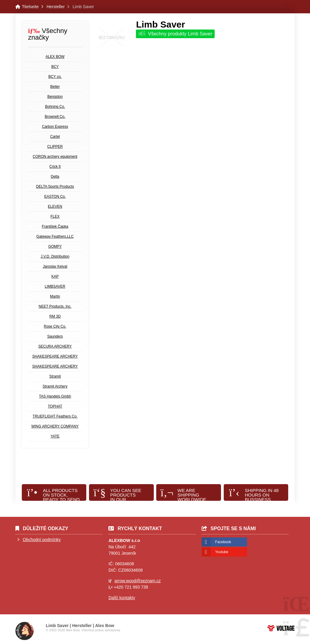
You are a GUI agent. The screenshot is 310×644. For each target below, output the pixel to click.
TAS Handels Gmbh (55, 396)
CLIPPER (55, 147)
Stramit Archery (55, 386)
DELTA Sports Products (55, 187)
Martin (55, 296)
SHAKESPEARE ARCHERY (55, 356)
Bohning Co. (55, 107)
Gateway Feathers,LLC (55, 236)
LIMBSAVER (55, 286)
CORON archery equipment (55, 157)
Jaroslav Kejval (55, 266)
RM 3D (55, 316)
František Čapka (55, 226)
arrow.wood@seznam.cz (138, 581)
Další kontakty (122, 598)
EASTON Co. (55, 197)
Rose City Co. (55, 326)
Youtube (222, 552)
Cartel (55, 137)
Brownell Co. (55, 117)
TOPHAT (55, 406)
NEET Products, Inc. (55, 306)
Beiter (55, 87)
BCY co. (55, 77)
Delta (55, 177)
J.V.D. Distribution (55, 256)
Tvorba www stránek (281, 628)
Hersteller (56, 7)
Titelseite (30, 7)
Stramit (55, 376)
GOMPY (55, 246)
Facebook (223, 542)
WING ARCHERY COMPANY (55, 426)
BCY (55, 67)
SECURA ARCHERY (55, 346)
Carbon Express (55, 127)
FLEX (55, 216)
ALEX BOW (55, 57)
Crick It (55, 167)
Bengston (55, 97)
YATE (55, 436)
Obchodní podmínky (42, 540)
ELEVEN (55, 206)
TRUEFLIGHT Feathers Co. (55, 416)
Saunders (55, 336)
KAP (55, 276)
